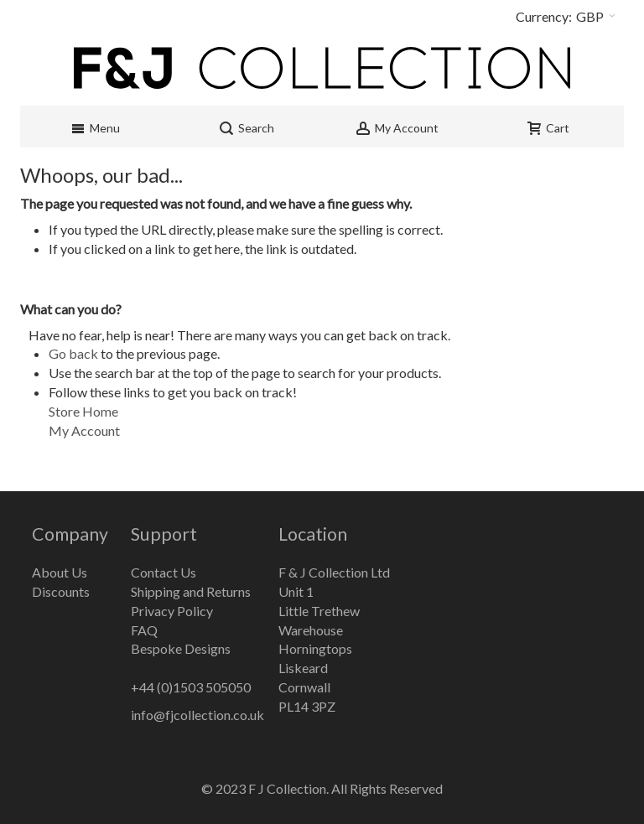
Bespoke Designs (181, 648)
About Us (60, 572)
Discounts (61, 591)
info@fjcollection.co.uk (197, 715)
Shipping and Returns (191, 591)
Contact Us (164, 572)
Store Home (83, 411)
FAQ (144, 630)
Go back (73, 353)
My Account (84, 430)
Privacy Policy (172, 611)
